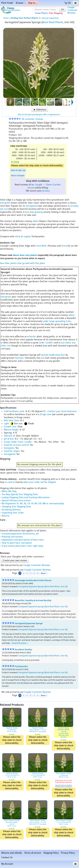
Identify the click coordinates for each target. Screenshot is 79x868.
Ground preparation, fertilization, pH (20, 534)
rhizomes (19, 358)
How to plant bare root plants (17, 543)
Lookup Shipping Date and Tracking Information (26, 497)
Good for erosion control (16, 445)
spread (45, 355)
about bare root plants (25, 255)
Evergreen (9, 448)
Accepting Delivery (11, 510)
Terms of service (33, 853)
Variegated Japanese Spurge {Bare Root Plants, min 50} (43, 586)
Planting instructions (12, 537)
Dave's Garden (53, 185)
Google (38, 185)
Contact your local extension (62, 411)
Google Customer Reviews (37, 565)
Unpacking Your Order (13, 513)
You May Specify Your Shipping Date (20, 494)
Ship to (33, 3)
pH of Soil (9, 439)
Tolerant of (9, 436)
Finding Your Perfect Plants (25, 18)
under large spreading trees (57, 321)
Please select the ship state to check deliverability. (37, 165)
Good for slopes (12, 451)
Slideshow (40, 110)
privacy (46, 191)
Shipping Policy (51, 853)
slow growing (36, 212)
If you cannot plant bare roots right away (22, 546)
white (36, 221)
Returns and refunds (12, 853)
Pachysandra (21, 666)
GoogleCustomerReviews (72, 10)
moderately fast (57, 355)
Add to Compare (18, 176)
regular (27, 237)
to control (10, 482)
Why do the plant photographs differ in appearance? (39, 115)
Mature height (11, 430)
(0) (68, 3)
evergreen (5, 203)
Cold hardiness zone (14, 411)
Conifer (28, 442)
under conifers (46, 343)
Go (63, 9)
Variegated (9, 454)
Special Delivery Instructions (16, 501)
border (33, 337)
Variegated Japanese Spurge (29, 623)
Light (6, 424)
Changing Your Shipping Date (16, 507)
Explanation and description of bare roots (23, 540)
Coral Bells (41, 246)
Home (6, 18)
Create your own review (15, 560)
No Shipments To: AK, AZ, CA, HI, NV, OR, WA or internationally (33, 504)
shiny (18, 237)
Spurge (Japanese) (50, 18)
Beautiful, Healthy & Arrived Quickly (33, 600)
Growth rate (10, 427)
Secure (31, 188)
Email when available (64, 786)
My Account (7, 864)
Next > (44, 573)
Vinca (64, 246)
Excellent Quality (23, 650)
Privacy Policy (68, 853)
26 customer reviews (26, 119)
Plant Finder (7, 3)
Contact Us (7, 858)
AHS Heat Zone (11, 421)
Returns (6, 516)
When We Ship (9, 491)
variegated (31, 206)
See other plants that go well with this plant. (23, 263)
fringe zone (46, 414)
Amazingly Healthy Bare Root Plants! (33, 580)
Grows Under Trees (14, 442)
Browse (21, 3)
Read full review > (20, 643)
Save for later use (18, 170)
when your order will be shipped (39, 482)
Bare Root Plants (53, 22)
